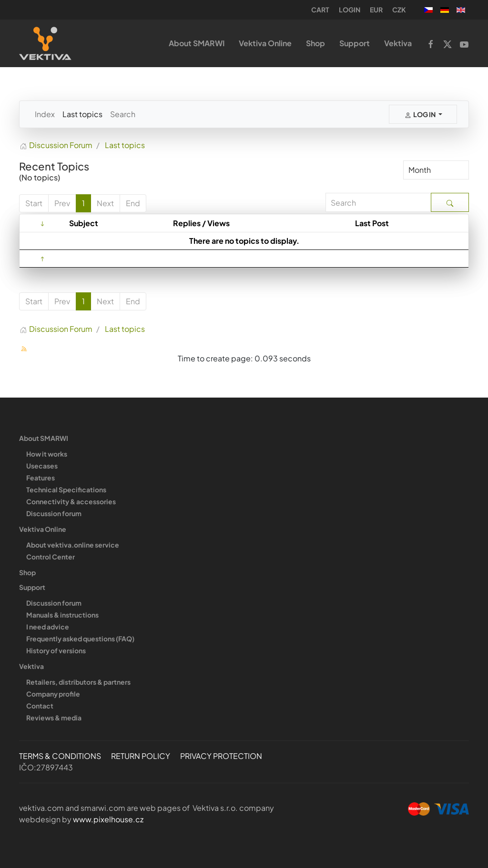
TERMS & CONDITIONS (60, 756)
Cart (320, 10)
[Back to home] (45, 43)
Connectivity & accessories (71, 501)
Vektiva (31, 666)
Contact (40, 706)
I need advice (48, 627)
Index (45, 114)
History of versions (56, 650)
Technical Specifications (66, 489)
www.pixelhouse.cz (108, 819)
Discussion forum (54, 513)
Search (123, 114)
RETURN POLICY (141, 756)
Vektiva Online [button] (265, 43)
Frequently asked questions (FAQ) (80, 639)
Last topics (82, 114)
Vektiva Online (43, 529)
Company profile (53, 694)
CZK (399, 10)
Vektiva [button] (398, 43)
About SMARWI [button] (197, 43)
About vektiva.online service (73, 545)
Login (350, 10)
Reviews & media (54, 718)
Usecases (42, 466)
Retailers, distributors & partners (78, 682)
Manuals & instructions (62, 615)
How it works (47, 454)
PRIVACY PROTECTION (221, 756)
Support (32, 587)
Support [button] (355, 43)
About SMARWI (44, 438)
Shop (315, 43)
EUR (376, 10)
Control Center (51, 557)
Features (41, 478)
